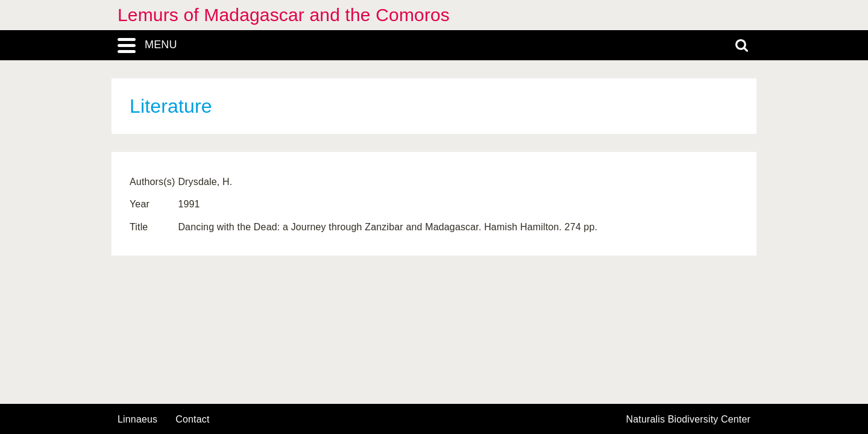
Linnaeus (137, 420)
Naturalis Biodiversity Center (689, 420)
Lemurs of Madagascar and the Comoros (284, 15)
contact (192, 419)
